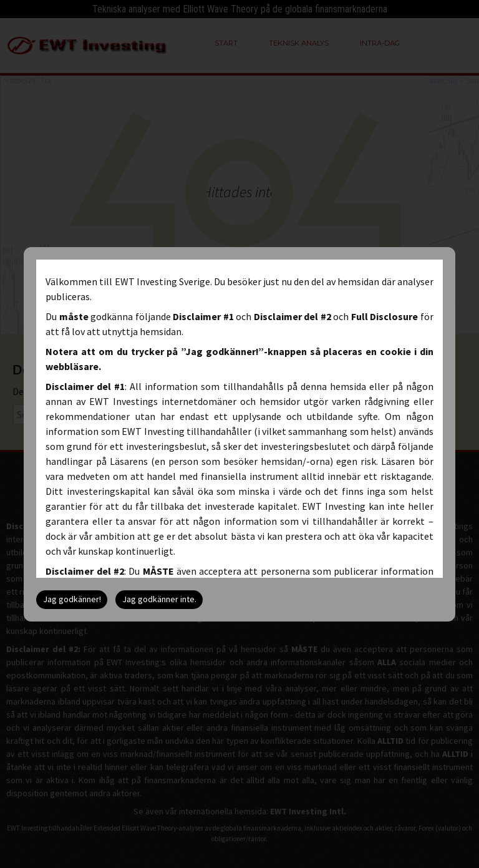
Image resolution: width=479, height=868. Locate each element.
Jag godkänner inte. (159, 599)
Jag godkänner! (72, 599)
